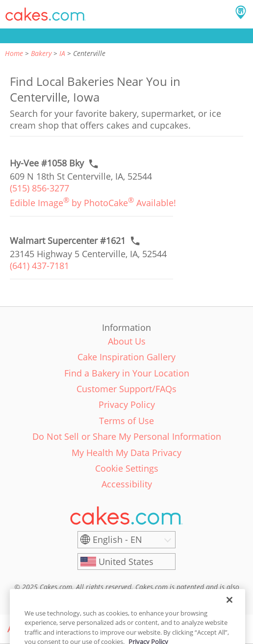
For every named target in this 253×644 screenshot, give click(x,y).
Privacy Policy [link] (127, 404)
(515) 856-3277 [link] (39, 188)
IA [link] (62, 53)
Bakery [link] (41, 53)
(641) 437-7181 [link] (39, 266)
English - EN (117, 539)
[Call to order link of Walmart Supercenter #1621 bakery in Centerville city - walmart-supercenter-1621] (68, 241)
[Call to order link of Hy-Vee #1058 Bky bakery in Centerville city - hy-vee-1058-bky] (47, 163)
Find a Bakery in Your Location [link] (127, 373)
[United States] (126, 562)
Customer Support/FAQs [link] (126, 389)
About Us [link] (127, 341)
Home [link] (14, 53)
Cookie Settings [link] (127, 468)
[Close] (229, 608)
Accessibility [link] (127, 484)
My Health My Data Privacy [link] (126, 453)
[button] (46, 14)
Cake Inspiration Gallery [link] (126, 357)
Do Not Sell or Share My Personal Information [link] (127, 436)
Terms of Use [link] (126, 421)
